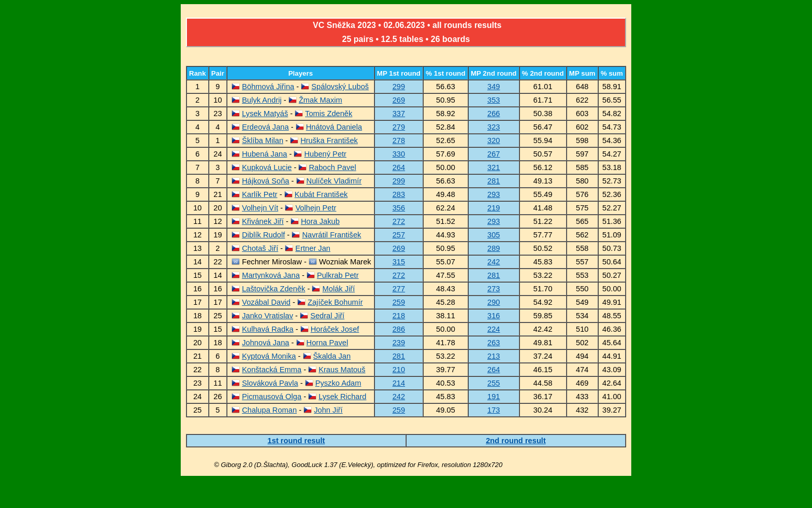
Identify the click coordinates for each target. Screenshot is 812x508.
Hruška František (329, 140)
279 (399, 127)
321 (494, 167)
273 (494, 289)
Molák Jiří (339, 289)
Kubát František (321, 194)
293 (494, 194)
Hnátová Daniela (334, 127)
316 (494, 316)
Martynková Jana (271, 275)
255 (494, 383)
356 (399, 208)
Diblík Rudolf (263, 235)
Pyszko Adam (338, 383)
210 (399, 370)
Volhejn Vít (260, 208)
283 (399, 194)
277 (399, 289)
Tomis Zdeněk (329, 114)
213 (494, 356)
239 (399, 343)
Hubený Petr (325, 154)
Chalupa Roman (269, 410)
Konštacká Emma (272, 370)
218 (399, 316)
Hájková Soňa (265, 181)
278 (399, 140)
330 (399, 154)
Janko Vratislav (267, 316)
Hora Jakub (320, 221)
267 (494, 154)
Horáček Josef (335, 329)
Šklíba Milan (263, 140)
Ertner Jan (313, 248)
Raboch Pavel (332, 167)
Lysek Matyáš (265, 114)
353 (494, 100)
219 (494, 208)
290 (494, 302)
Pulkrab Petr (338, 275)
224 (494, 329)
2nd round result (516, 441)
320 (494, 140)
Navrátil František (331, 235)
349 (494, 87)
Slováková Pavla (270, 383)
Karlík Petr (259, 194)
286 (399, 329)
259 (399, 302)
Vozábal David (266, 302)
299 (399, 87)
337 (399, 114)
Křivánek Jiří (263, 221)
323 (494, 127)
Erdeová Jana (265, 127)
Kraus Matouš (342, 370)
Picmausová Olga (272, 397)
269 (399, 100)
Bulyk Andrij (262, 100)
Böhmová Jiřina (268, 87)
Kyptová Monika (269, 356)
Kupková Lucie (267, 167)
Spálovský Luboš (340, 87)
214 (399, 383)
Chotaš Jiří (260, 248)
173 (494, 410)
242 (494, 262)
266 (494, 114)
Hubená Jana (264, 154)
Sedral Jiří (327, 316)
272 (399, 221)
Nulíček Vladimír (334, 181)
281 (494, 181)
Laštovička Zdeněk (273, 289)
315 (399, 262)
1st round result (296, 441)
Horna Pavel (328, 343)
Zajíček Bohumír (335, 302)
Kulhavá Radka (267, 329)
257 (399, 235)
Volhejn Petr (316, 208)
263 (494, 343)
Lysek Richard (342, 397)
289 (494, 248)
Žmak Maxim (321, 100)
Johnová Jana (265, 343)
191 (494, 397)
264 (399, 167)
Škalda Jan (332, 356)
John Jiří (328, 410)
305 (494, 235)
